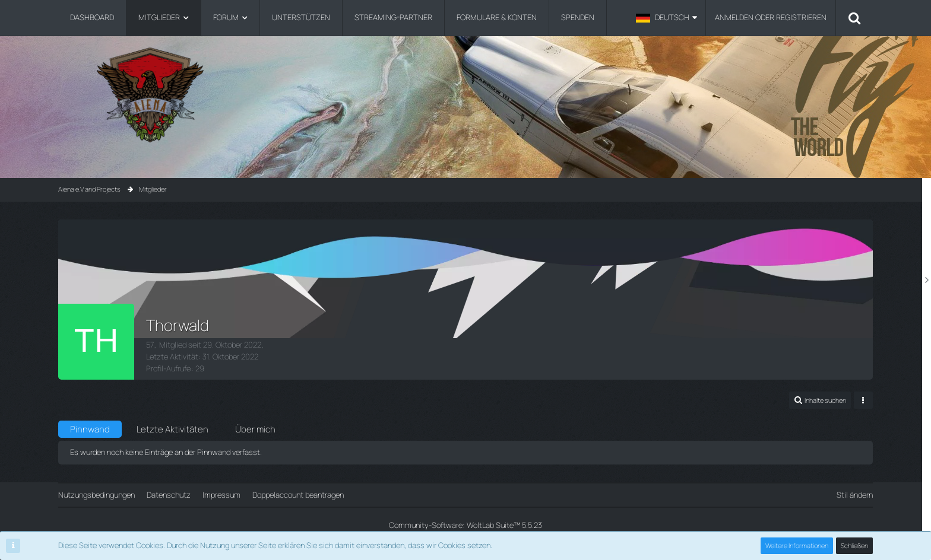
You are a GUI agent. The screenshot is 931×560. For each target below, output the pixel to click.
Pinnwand (90, 429)
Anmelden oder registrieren (771, 17)
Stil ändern (855, 495)
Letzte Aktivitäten (172, 429)
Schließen (854, 545)
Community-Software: (465, 525)
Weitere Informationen (797, 545)
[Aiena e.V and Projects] (465, 95)
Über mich (255, 429)
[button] (666, 18)
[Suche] (854, 18)
